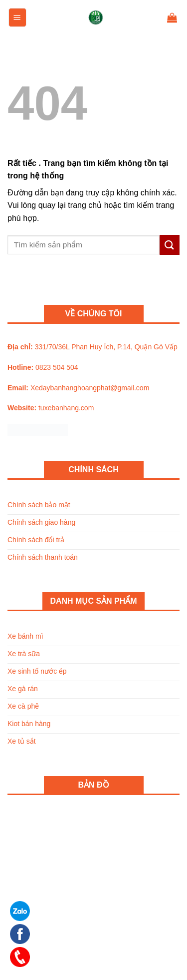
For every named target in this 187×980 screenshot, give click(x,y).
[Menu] (17, 17)
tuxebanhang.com (66, 408)
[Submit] (170, 245)
